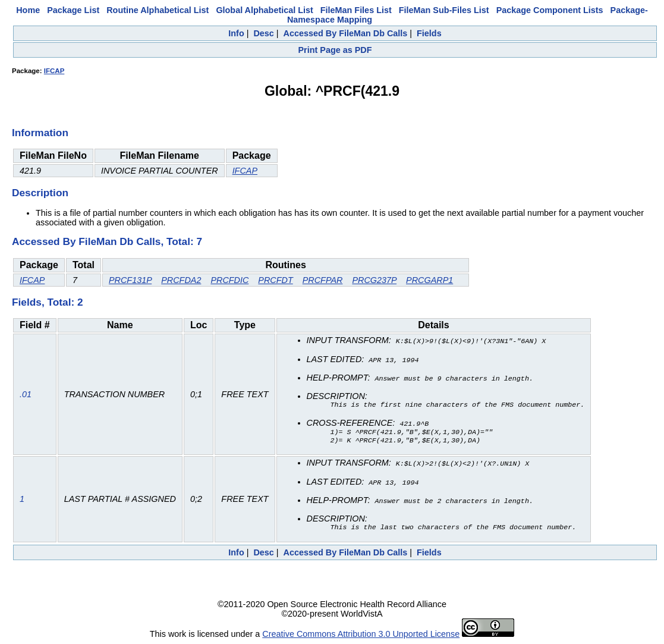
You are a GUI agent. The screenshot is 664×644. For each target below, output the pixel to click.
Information (40, 133)
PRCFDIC (229, 280)
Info (236, 33)
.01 (26, 395)
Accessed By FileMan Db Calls (346, 33)
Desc (263, 33)
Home (28, 10)
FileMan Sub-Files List (444, 10)
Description (40, 193)
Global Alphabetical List (264, 10)
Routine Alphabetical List (158, 10)
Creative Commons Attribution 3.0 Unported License (361, 634)
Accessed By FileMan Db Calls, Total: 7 (107, 241)
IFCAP (54, 71)
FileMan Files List (356, 10)
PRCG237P (374, 280)
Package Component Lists (550, 10)
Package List (73, 10)
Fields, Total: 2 (48, 302)
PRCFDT (275, 280)
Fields (429, 33)
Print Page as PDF (335, 50)
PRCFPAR (323, 280)
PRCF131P (130, 280)
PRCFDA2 (181, 280)
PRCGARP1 (429, 280)
